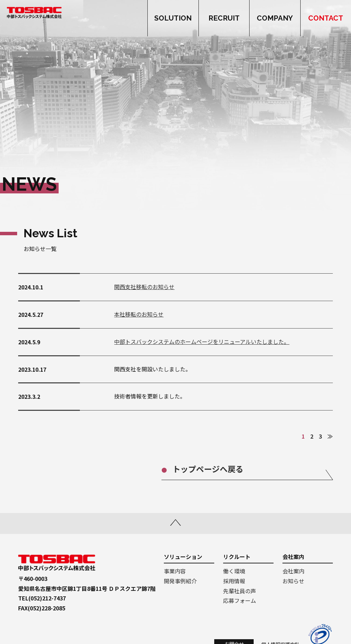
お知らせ (293, 581)
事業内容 (175, 571)
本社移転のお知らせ (139, 314)
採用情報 (234, 581)
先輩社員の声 (240, 591)
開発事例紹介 (180, 581)
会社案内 (293, 571)
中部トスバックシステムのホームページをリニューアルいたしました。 (202, 342)
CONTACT (326, 18)
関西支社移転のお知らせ (144, 287)
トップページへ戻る (208, 469)
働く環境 (234, 571)
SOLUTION (173, 18)
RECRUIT (224, 18)
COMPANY (275, 18)
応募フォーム (240, 600)
